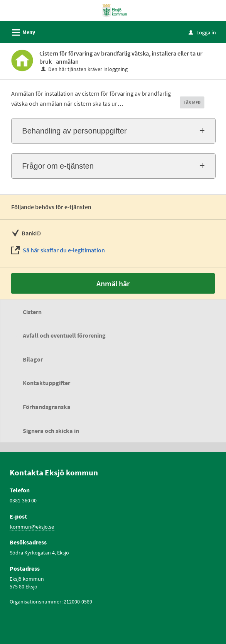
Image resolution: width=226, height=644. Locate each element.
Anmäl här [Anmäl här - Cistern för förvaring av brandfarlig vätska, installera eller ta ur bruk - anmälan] (113, 283)
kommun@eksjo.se (32, 527)
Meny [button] (21, 31)
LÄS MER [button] (192, 102)
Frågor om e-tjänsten (58, 166)
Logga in (202, 32)
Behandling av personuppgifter (74, 131)
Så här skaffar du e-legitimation (64, 250)
